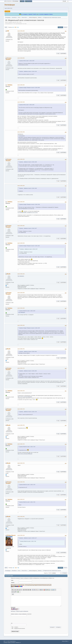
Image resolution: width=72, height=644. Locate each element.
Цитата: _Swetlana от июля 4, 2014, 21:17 (28, 538)
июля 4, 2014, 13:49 (21, 102)
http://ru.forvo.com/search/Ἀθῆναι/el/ (25, 454)
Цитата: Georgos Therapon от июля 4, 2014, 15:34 (30, 204)
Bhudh (9, 274)
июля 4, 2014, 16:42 (21, 325)
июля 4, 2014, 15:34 (21, 159)
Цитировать (63, 53)
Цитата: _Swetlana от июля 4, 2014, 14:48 (28, 162)
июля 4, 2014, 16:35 (21, 293)
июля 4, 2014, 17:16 (21, 368)
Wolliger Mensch (11, 535)
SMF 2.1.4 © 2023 (7, 641)
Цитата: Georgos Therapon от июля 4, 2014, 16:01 (30, 246)
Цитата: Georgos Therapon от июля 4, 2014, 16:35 (30, 328)
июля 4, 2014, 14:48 (21, 132)
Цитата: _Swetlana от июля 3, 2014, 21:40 (28, 71)
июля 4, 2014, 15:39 (21, 186)
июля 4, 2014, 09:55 (21, 58)
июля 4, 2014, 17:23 (21, 391)
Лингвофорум (10, 5)
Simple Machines (13, 641)
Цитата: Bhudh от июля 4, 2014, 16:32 (27, 311)
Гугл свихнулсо (21, 276)
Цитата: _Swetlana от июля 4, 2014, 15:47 (28, 228)
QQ (58, 53)
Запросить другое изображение (22, 611)
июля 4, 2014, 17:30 (21, 425)
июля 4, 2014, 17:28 (21, 409)
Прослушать (13, 611)
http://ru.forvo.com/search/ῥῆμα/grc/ (25, 397)
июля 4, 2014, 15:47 (21, 202)
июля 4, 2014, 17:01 (21, 349)
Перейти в (46, 573)
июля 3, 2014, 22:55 (21, 31)
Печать (65, 27)
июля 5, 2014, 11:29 (21, 535)
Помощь (63, 641)
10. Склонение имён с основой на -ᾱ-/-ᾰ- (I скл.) (28, 213)
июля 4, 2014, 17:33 (21, 444)
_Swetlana (39, 18)
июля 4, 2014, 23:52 (21, 517)
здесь (38, 14)
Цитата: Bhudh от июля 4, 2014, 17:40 (27, 502)
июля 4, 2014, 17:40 (21, 463)
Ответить (60, 27)
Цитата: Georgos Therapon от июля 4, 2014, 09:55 (30, 88)
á (11, 588)
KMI (8, 31)
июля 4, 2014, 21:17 (21, 499)
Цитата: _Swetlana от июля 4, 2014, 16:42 (28, 352)
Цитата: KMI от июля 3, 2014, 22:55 (27, 61)
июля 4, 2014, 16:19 (21, 243)
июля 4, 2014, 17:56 (21, 482)
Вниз (6, 27)
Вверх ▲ (67, 641)
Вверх (6, 568)
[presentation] (21, 620)
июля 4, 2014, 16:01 (21, 226)
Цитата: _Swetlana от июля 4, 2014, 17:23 (28, 412)
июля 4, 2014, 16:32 (21, 274)
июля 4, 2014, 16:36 (21, 308)
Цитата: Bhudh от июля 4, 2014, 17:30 (27, 447)
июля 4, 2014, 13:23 (21, 85)
